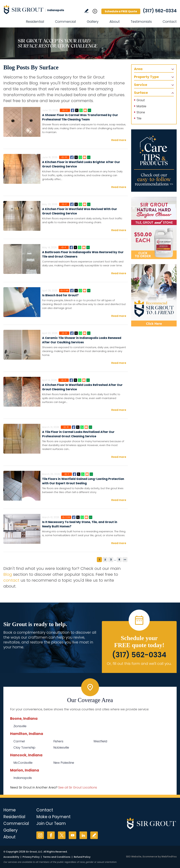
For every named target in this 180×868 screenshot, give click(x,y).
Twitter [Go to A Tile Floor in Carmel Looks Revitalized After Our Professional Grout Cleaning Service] (78, 427)
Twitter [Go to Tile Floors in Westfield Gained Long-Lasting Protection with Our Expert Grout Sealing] (79, 474)
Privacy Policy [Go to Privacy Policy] (31, 857)
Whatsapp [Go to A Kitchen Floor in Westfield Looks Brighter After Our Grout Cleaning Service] (80, 157)
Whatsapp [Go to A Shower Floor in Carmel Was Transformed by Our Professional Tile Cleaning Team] (81, 110)
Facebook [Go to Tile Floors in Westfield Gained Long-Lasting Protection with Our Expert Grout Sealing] (74, 474)
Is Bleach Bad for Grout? (60, 295)
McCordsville (23, 763)
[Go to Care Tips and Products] (154, 161)
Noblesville (61, 747)
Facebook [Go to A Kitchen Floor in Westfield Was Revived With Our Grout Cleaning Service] (72, 204)
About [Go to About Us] (115, 22)
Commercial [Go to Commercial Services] (66, 22)
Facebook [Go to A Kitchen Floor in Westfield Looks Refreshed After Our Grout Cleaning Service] (71, 380)
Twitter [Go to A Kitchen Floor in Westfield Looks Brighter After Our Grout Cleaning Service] (76, 157)
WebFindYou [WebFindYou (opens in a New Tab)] (169, 857)
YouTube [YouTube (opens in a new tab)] (72, 835)
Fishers (58, 741)
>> (125, 560)
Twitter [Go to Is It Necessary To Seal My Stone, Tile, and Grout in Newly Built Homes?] (78, 517)
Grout (141, 100)
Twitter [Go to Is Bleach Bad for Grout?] (76, 291)
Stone (141, 112)
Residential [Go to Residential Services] (35, 22)
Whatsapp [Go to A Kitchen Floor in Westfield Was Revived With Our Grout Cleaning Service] (80, 204)
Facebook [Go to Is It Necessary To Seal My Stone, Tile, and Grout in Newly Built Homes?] (74, 517)
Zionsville (20, 726)
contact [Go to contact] (11, 580)
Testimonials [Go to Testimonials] (141, 22)
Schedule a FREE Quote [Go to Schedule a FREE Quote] (121, 11)
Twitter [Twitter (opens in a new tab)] (62, 835)
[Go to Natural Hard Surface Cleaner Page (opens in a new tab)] (154, 228)
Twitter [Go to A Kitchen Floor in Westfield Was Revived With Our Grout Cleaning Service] (76, 204)
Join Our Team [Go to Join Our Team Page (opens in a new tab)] (51, 823)
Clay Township (24, 747)
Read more (119, 140)
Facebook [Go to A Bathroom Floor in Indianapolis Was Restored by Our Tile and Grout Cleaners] (71, 247)
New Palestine (64, 763)
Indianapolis (23, 778)
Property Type (146, 77)
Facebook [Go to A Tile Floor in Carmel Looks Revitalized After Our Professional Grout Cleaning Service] (74, 427)
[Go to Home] (34, 9)
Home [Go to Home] (10, 810)
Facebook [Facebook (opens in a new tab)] (51, 835)
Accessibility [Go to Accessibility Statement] (11, 857)
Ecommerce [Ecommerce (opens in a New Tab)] (150, 857)
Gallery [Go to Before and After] (93, 22)
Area (138, 69)
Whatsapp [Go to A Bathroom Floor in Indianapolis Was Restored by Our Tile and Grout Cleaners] (80, 247)
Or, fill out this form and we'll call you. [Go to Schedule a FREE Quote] (139, 664)
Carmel (19, 741)
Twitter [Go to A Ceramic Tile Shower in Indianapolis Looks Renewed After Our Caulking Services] (76, 333)
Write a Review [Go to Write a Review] (86, 11)
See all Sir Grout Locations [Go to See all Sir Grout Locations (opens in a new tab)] (78, 787)
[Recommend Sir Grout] (154, 295)
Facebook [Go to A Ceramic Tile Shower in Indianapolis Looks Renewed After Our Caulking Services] (72, 333)
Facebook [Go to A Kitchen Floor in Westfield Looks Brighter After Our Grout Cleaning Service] (72, 157)
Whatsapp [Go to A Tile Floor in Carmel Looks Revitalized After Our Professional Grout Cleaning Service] (82, 427)
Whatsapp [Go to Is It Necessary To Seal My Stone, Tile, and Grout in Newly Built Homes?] (82, 517)
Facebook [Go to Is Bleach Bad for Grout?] (72, 291)
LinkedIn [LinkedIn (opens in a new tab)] (83, 835)
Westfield (100, 741)
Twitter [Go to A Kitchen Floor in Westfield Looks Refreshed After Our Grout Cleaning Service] (75, 380)
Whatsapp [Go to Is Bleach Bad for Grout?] (80, 291)
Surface (141, 93)
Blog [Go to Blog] (8, 574)
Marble (141, 106)
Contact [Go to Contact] (170, 22)
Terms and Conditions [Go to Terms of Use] (57, 857)
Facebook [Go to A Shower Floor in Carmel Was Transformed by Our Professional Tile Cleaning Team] (73, 110)
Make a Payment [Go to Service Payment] (53, 817)
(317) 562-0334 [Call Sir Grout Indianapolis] (160, 11)
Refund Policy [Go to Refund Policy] (82, 857)
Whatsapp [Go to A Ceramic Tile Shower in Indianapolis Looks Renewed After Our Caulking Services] (80, 333)
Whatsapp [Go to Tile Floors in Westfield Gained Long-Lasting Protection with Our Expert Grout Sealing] (83, 474)
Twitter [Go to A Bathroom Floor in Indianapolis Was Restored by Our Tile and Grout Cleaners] (75, 247)
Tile (139, 118)
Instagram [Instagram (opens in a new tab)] (40, 835)
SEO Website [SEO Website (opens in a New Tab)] (134, 857)
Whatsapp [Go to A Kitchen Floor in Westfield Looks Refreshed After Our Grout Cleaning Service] (80, 380)
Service (141, 85)
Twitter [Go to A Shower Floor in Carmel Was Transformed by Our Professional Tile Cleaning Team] (77, 110)
